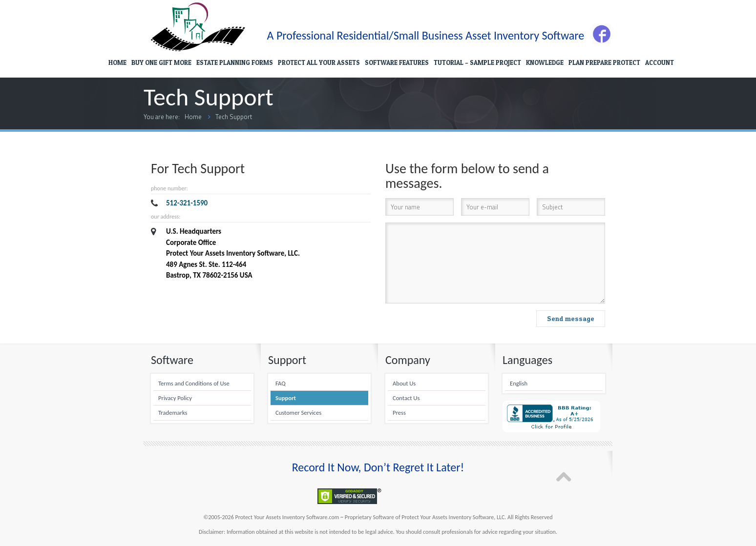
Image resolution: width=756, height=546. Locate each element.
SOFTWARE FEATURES (397, 62)
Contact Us (406, 398)
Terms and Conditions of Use (194, 383)
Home (193, 117)
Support (286, 398)
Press (399, 413)
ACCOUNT (660, 62)
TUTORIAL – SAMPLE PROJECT (477, 62)
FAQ (281, 383)
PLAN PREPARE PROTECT (604, 62)
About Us (404, 383)
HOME (117, 62)
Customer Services (298, 413)
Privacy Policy (175, 398)
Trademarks (173, 413)
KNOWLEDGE (545, 62)
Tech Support (234, 117)
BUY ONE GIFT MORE (161, 62)
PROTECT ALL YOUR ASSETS (319, 62)
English (519, 383)
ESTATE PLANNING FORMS (235, 62)
